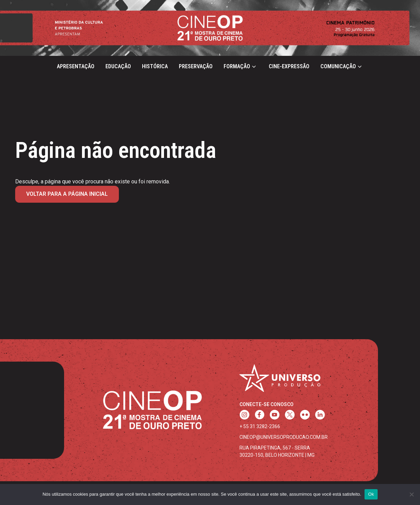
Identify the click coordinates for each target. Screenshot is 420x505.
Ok (371, 494)
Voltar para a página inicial (67, 194)
